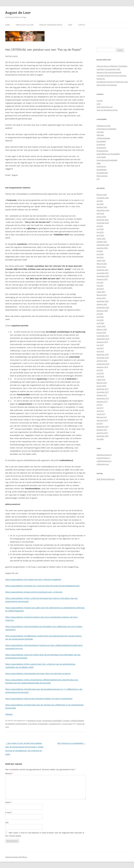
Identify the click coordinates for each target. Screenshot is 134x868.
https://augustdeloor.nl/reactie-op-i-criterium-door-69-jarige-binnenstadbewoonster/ (43, 586)
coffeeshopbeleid (77, 721)
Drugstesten (101, 148)
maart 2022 (101, 260)
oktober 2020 (102, 304)
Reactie (9, 773)
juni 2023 (100, 229)
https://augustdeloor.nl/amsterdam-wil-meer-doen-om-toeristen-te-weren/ (38, 673)
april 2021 (100, 289)
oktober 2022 (102, 242)
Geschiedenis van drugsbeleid (108, 154)
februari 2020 (102, 329)
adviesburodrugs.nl (104, 455)
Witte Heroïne (102, 176)
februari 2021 (102, 295)
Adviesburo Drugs (34, 721)
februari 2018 (102, 383)
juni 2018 (100, 373)
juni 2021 (100, 282)
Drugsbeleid (10, 724)
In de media (32, 724)
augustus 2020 (102, 311)
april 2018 (100, 376)
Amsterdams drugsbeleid (52, 721)
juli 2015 (100, 423)
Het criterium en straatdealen (72, 743)
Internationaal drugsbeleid (107, 160)
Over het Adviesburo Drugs (51, 25)
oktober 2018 (102, 361)
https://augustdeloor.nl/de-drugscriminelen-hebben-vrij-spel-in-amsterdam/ (39, 699)
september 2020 (103, 307)
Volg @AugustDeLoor (106, 479)
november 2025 (103, 198)
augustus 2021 (102, 279)
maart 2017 (101, 414)
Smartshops (101, 166)
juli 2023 (100, 226)
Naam (9, 802)
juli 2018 (100, 370)
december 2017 (103, 389)
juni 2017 (100, 408)
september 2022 (103, 245)
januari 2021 (101, 298)
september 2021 (103, 276)
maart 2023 (101, 238)
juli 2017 (100, 405)
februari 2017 (102, 417)
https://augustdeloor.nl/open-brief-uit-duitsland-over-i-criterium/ (34, 592)
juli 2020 (100, 314)
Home (8, 25)
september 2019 (103, 339)
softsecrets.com (103, 464)
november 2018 (103, 358)
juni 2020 (100, 317)
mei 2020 (100, 320)
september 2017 (103, 398)
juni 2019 (100, 345)
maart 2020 (101, 326)
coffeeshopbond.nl (104, 461)
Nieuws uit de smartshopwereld (109, 72)
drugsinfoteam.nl (103, 458)
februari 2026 (102, 195)
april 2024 (100, 213)
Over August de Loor (25, 25)
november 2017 (103, 392)
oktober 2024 (102, 207)
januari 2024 (101, 217)
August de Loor (18, 13)
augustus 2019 (102, 342)
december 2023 (103, 220)
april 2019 (100, 351)
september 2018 (103, 364)
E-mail (9, 812)
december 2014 (103, 427)
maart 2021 (101, 292)
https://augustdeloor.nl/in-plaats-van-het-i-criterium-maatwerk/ (33, 579)
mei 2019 (100, 348)
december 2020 (103, 301)
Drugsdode (101, 144)
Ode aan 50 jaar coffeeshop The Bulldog (112, 66)
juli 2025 (100, 201)
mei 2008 (100, 439)
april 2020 (100, 323)
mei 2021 (100, 286)
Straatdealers (43, 724)
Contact (82, 25)
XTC (98, 179)
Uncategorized (54, 724)
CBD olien (100, 135)
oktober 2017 (102, 395)
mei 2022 (100, 257)
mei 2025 (100, 204)
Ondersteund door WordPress (16, 857)
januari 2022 (101, 267)
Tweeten (9, 714)
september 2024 (103, 210)
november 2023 (103, 223)
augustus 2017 (102, 401)
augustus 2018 (102, 367)
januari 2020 (101, 333)
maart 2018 (101, 380)
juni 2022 (100, 254)
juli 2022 (100, 251)
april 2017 (100, 411)
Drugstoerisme (21, 724)
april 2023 (100, 235)
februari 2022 (102, 264)
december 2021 (103, 270)
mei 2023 (100, 232)
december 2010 (103, 436)
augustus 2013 (102, 433)
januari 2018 (101, 386)
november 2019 (103, 336)
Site (7, 822)
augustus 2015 (102, 420)
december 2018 (103, 354)
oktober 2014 (102, 430)
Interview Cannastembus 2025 (108, 69)
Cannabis (66, 721)
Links (70, 25)
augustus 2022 (102, 248)
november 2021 (103, 273)
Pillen (99, 163)
